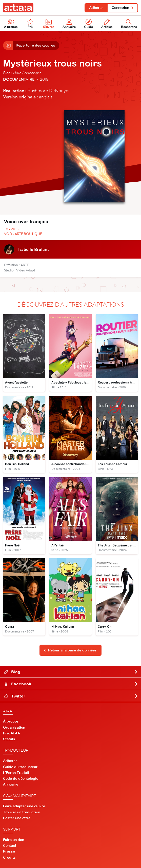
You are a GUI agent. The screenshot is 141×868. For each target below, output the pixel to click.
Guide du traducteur (20, 767)
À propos (11, 24)
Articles (107, 24)
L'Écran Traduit (16, 773)
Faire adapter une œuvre (24, 806)
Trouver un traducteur (22, 812)
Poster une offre (17, 818)
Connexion (123, 8)
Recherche (129, 24)
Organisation (14, 727)
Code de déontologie (21, 778)
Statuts (9, 739)
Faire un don (14, 840)
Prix (30, 24)
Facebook (71, 684)
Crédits (9, 857)
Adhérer (96, 8)
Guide (88, 24)
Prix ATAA (12, 733)
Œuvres (49, 24)
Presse (9, 851)
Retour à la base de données (70, 650)
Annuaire (69, 24)
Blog (71, 672)
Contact (10, 845)
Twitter (71, 696)
